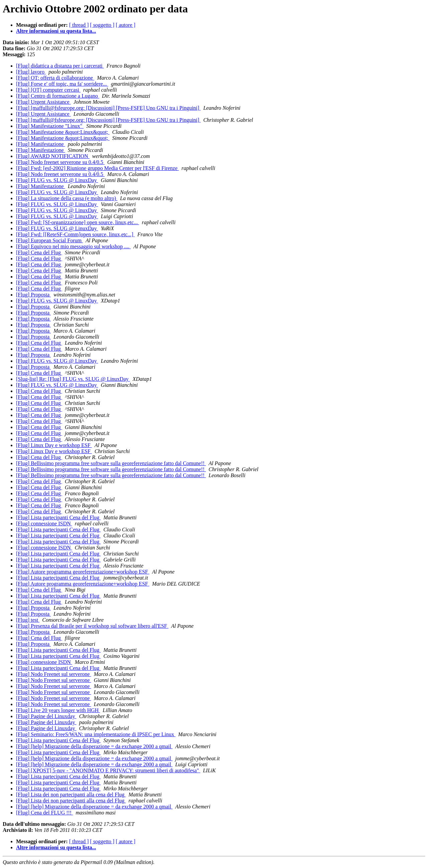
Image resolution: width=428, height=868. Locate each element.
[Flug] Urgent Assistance (43, 102)
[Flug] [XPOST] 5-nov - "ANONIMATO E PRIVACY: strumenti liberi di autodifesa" (108, 770)
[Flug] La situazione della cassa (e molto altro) (67, 198)
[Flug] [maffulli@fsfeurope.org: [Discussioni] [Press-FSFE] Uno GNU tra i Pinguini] (108, 108)
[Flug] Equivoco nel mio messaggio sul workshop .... (73, 246)
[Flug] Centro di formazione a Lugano (58, 96)
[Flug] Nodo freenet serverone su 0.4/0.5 (60, 162)
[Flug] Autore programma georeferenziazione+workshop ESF (83, 572)
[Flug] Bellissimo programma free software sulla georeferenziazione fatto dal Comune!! (111, 463)
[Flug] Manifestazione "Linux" (50, 126)
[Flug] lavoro (31, 72)
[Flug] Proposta (33, 295)
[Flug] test (28, 620)
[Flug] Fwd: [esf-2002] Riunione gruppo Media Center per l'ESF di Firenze (97, 168)
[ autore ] (126, 25)
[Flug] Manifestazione (41, 144)
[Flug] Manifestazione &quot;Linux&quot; (63, 132)
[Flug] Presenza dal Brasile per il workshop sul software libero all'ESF (92, 626)
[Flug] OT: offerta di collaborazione (55, 78)
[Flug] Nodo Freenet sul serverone (53, 674)
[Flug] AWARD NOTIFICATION (53, 156)
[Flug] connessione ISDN (44, 524)
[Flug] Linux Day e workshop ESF (54, 445)
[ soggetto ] (102, 25)
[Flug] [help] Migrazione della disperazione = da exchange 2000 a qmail (94, 746)
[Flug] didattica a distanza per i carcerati (60, 66)
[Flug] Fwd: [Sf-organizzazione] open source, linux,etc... (78, 222)
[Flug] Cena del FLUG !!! (44, 813)
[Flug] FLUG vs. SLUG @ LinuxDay (57, 180)
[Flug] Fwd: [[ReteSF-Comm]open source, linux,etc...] (75, 234)
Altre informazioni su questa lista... (56, 31)
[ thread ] (79, 25)
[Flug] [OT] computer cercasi (48, 90)
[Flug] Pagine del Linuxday (46, 716)
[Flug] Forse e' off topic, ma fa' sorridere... (62, 84)
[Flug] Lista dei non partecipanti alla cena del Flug (71, 795)
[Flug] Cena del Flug (39, 252)
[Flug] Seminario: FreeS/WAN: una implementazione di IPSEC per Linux (96, 734)
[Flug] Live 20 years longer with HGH (58, 710)
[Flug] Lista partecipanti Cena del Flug (58, 517)
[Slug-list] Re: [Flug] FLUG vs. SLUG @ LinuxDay (73, 379)
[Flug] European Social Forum (49, 240)
